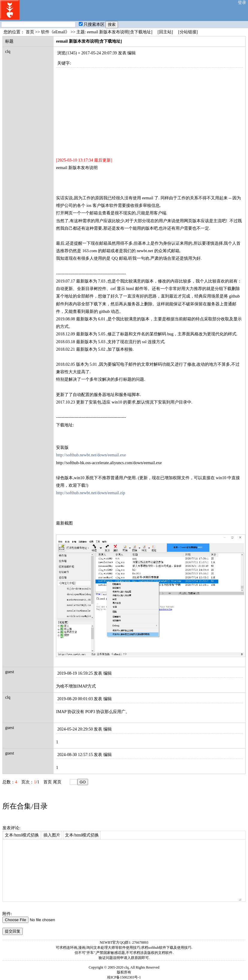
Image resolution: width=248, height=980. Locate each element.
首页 (30, 32)
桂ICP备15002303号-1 (124, 977)
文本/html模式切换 (22, 835)
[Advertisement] (149, 110)
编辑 (131, 53)
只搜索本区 (92, 24)
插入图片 (52, 835)
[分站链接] (188, 32)
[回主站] (165, 32)
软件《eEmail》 (55, 32)
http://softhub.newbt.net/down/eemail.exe (91, 455)
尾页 (57, 782)
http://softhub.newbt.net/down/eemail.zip (91, 493)
